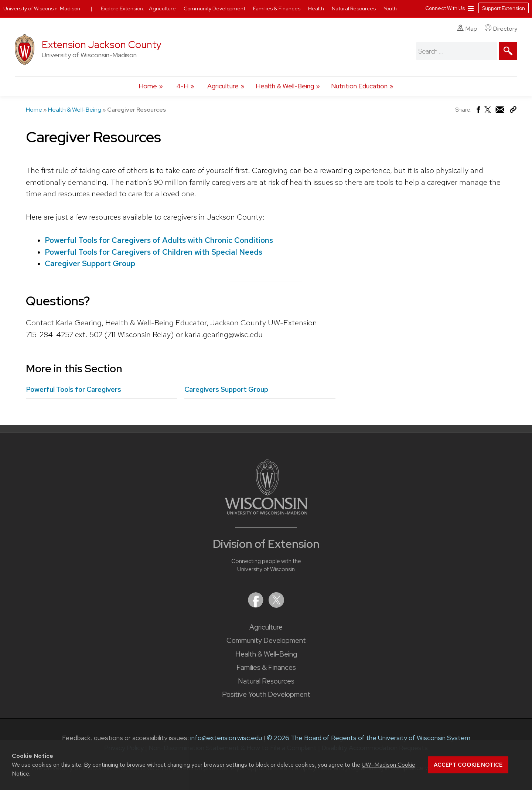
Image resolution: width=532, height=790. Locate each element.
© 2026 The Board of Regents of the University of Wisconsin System (369, 738)
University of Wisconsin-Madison (42, 9)
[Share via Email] (500, 111)
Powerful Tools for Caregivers (74, 389)
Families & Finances (266, 667)
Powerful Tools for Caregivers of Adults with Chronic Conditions (159, 240)
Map (467, 28)
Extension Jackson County (102, 45)
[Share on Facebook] (478, 111)
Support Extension (504, 8)
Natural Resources (266, 681)
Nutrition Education (359, 86)
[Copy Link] (513, 111)
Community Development (266, 640)
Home (148, 86)
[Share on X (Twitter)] (488, 113)
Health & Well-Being (285, 86)
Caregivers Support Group (226, 389)
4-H (182, 86)
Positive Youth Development (266, 694)
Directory (501, 28)
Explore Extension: (123, 9)
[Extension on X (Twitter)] (276, 605)
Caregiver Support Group (90, 263)
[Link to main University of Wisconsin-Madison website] (266, 512)
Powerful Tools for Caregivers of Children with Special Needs (154, 252)
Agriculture (223, 86)
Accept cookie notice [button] (468, 765)
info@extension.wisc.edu (226, 738)
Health (317, 9)
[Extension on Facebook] (256, 605)
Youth (390, 9)
